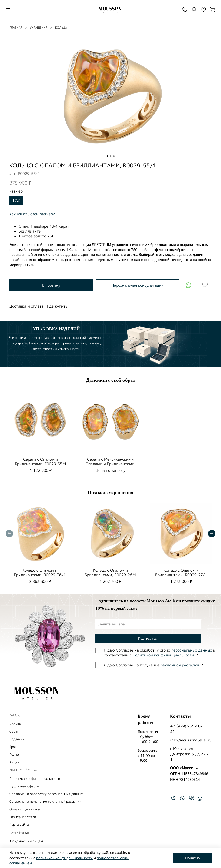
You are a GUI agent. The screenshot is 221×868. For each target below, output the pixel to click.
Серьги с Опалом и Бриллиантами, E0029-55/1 (41, 462)
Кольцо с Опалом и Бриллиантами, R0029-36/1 (40, 573)
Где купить (57, 306)
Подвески (17, 739)
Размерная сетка (23, 817)
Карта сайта (19, 824)
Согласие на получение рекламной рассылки (45, 801)
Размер (16, 191)
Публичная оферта (24, 786)
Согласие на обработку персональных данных (46, 794)
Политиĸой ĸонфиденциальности (163, 655)
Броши (14, 747)
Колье (14, 754)
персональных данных (192, 650)
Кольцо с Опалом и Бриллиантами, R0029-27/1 (181, 573)
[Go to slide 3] (114, 156)
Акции (14, 762)
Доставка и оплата (26, 306)
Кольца (61, 28)
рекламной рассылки (180, 665)
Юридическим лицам (26, 841)
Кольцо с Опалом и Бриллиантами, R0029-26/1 (110, 573)
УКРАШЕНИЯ (39, 28)
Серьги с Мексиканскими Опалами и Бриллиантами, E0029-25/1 (110, 464)
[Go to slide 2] (111, 156)
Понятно (193, 858)
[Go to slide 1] (107, 156)
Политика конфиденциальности (35, 778)
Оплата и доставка (25, 809)
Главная (16, 28)
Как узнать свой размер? (32, 214)
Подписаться (148, 638)
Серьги (15, 731)
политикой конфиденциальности (64, 858)
